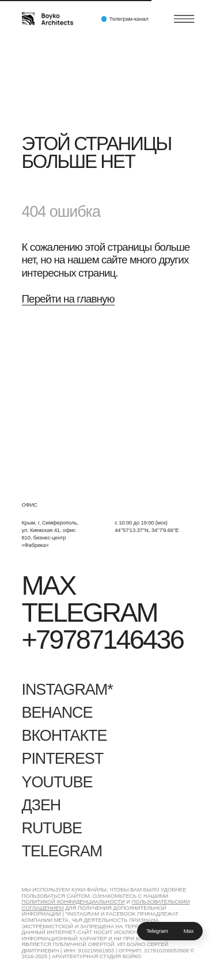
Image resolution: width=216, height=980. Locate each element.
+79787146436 (103, 640)
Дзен (41, 805)
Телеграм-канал (129, 19)
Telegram (157, 931)
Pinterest (63, 759)
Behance (57, 713)
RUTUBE (52, 828)
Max (189, 931)
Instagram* (67, 690)
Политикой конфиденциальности (73, 902)
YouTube (57, 782)
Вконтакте (65, 736)
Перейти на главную (68, 299)
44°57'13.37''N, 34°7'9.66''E (147, 530)
